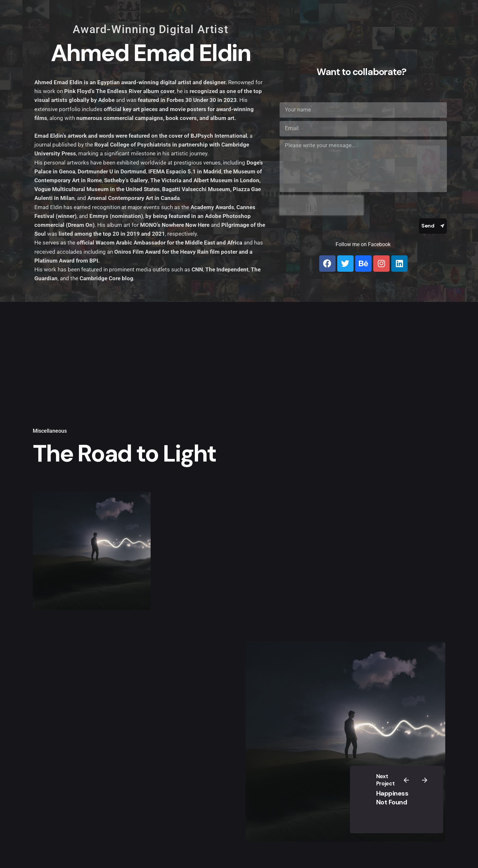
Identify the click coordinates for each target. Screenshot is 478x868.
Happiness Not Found (392, 798)
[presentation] (322, 205)
